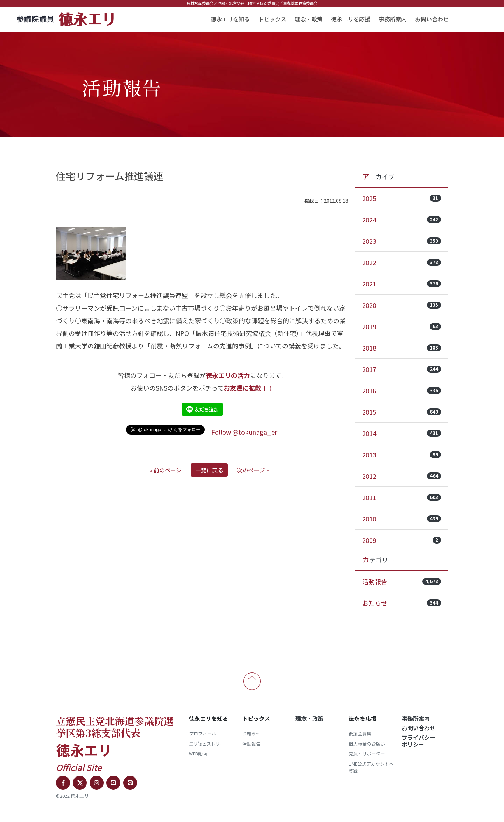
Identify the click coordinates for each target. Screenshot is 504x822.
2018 (402, 348)
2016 (402, 391)
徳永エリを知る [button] (230, 19)
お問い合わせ (432, 19)
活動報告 (402, 581)
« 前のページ (166, 470)
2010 (402, 519)
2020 (402, 305)
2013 (402, 455)
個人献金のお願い (367, 744)
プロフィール (203, 734)
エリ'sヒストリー (207, 744)
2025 (402, 198)
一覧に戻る (209, 470)
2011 (402, 497)
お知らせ (402, 603)
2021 (402, 284)
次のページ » (253, 470)
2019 (402, 326)
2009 (402, 540)
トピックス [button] (272, 19)
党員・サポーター (367, 754)
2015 (402, 412)
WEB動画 (198, 754)
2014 (402, 433)
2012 (402, 476)
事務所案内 (393, 19)
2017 (402, 369)
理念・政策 (309, 19)
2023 (402, 241)
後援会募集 (360, 734)
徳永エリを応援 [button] (351, 19)
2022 (402, 262)
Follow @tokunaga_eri (245, 432)
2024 (402, 220)
